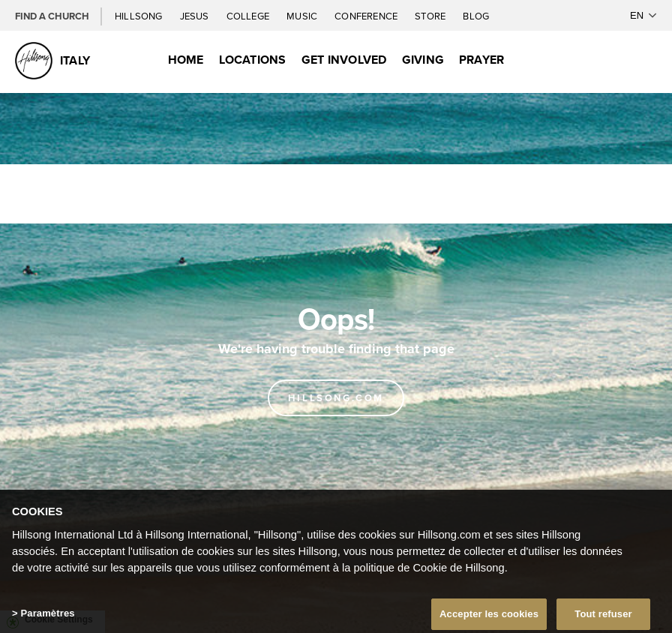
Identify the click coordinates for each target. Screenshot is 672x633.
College (249, 16)
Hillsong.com (336, 398)
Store (431, 16)
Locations (253, 60)
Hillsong (140, 16)
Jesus (196, 16)
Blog (476, 16)
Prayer (481, 60)
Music (303, 16)
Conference (367, 16)
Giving (423, 60)
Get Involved (344, 60)
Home (186, 60)
